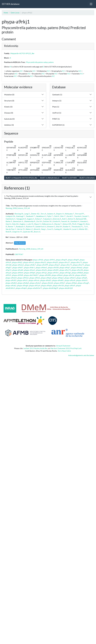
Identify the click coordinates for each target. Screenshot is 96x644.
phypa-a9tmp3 (58, 278)
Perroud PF (80, 214)
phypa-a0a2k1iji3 (66, 288)
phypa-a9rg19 (61, 260)
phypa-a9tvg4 (23, 285)
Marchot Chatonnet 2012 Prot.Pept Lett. (66, 348)
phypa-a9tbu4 (57, 275)
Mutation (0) (9, 95)
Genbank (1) (57, 95)
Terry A (43, 214)
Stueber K (67, 226)
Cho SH (39, 221)
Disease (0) (9, 113)
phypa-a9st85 (53, 270)
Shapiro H (60, 214)
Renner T (11, 226)
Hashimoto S (10, 219)
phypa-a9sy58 (77, 270)
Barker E (9, 221)
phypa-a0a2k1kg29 (51, 288)
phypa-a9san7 (55, 265)
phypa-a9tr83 (11, 280)
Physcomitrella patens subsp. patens (40, 62)
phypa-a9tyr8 (70, 280)
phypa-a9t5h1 (53, 273)
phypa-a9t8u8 (77, 273)
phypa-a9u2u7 (36, 283)
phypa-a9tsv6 (34, 280)
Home (6, 13)
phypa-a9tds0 (81, 275)
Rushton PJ (30, 226)
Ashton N (71, 219)
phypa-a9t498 (45, 275)
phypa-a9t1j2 (41, 273)
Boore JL (37, 232)
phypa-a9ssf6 (41, 270)
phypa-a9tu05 (46, 280)
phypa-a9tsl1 (23, 280)
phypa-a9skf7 (18, 267)
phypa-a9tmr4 (70, 278)
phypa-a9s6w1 (18, 265)
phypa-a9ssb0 (18, 270)
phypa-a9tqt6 (47, 285)
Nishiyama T (69, 214)
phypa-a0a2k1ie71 (35, 288)
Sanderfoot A (41, 226)
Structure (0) (9, 101)
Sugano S (31, 219)
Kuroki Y (70, 216)
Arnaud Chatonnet (63, 346)
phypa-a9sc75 (66, 265)
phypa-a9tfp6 (71, 283)
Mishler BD (83, 229)
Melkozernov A (47, 224)
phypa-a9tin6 (35, 278)
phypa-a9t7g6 (65, 273)
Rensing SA (19, 214)
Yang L (44, 229)
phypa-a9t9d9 (18, 275)
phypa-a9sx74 (65, 270)
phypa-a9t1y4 (35, 285)
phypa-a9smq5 (77, 267)
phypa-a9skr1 (29, 267)
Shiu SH (59, 226)
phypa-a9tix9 (70, 285)
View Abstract (20, 243)
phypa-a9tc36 (69, 275)
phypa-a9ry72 (76, 262)
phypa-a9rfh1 (50, 260)
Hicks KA (15, 224)
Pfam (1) (56, 107)
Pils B (74, 224)
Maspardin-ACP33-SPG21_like (22, 53)
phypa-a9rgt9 (73, 260)
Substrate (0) (9, 119)
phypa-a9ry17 (65, 262)
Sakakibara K (41, 216)
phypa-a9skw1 (41, 267)
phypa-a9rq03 (53, 262)
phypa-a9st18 (58, 285)
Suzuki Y (86, 216)
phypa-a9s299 (42, 265)
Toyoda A (78, 216)
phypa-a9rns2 (29, 262)
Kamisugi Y (20, 216)
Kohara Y (39, 219)
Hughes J (23, 224)
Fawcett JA (65, 221)
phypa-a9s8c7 (30, 265)
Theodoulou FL (77, 226)
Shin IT (63, 216)
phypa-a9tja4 (46, 278)
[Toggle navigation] (91, 4)
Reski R (8, 232)
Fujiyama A (47, 219)
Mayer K (37, 224)
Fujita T (50, 216)
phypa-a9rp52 (41, 262)
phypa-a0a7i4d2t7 (31, 275)
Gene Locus (15, 13)
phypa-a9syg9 (83, 283)
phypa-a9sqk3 (21, 288)
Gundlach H (75, 221)
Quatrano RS (28, 232)
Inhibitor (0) (9, 125)
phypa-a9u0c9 (82, 280)
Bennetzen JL (18, 221)
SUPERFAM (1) (58, 125)
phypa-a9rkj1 (17, 262)
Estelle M (56, 221)
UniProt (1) (57, 113)
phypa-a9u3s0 (48, 283)
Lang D (27, 214)
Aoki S (64, 219)
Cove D (50, 229)
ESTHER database (11, 4)
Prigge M (81, 224)
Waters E (29, 229)
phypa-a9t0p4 (30, 273)
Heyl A (8, 224)
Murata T (58, 224)
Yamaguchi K (21, 219)
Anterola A (57, 219)
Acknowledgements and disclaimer (81, 355)
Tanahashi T (30, 216)
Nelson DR (67, 224)
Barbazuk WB (81, 219)
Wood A (37, 229)
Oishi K (57, 216)
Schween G (51, 226)
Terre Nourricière (64, 351)
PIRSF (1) (56, 119)
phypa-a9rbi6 (38, 260)
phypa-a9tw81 (58, 280)
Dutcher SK (47, 221)
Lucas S (75, 229)
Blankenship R (30, 221)
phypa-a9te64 (11, 278)
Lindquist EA (10, 216)
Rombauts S (20, 226)
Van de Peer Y (11, 229)
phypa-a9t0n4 (18, 273)
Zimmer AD (35, 214)
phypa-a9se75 (79, 265)
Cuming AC (58, 229)
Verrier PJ (21, 229)
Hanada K (84, 221)
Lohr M (30, 224)
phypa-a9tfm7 (60, 283)
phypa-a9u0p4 (23, 283)
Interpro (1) (57, 101)
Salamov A (51, 214)
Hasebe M (67, 229)
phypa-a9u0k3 (11, 283)
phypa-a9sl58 (53, 267)
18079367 (19, 254)
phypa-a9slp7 (65, 267)
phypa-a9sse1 (30, 270)
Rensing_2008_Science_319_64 (18, 208)
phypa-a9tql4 (82, 278)
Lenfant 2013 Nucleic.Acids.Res (35, 348)
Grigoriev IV (17, 232)
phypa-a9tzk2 (11, 285)
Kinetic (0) (8, 107)
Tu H (86, 226)
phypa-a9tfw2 (23, 278)
